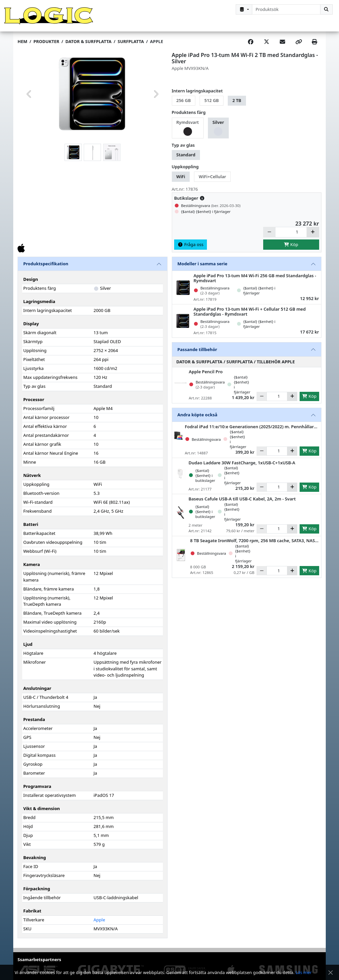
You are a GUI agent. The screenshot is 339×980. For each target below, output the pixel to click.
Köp (291, 250)
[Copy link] (299, 47)
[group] (93, 100)
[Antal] (291, 237)
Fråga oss (191, 250)
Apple (157, 47)
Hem (22, 47)
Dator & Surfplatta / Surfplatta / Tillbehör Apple (236, 367)
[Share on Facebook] (251, 47)
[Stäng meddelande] (331, 973)
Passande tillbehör (197, 355)
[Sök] (326, 9)
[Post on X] (266, 47)
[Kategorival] (244, 9)
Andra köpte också (197, 420)
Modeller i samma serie (202, 269)
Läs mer (304, 972)
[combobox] (286, 9)
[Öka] (313, 237)
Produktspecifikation (46, 269)
